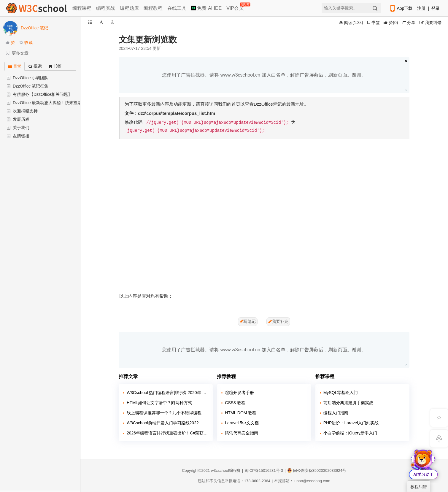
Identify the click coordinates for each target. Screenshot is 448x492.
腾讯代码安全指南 (242, 433)
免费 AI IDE (206, 8)
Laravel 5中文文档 (242, 423)
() (391, 23)
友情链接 (21, 136)
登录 (436, 8)
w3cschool (220, 470)
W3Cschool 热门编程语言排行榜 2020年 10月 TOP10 (167, 393)
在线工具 (177, 8)
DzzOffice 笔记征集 (31, 86)
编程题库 (129, 8)
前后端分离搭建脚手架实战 (348, 403)
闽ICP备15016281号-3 (264, 470)
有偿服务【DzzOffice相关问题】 (42, 94)
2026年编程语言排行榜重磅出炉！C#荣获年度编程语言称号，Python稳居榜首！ (167, 433)
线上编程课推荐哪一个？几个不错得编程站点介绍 (167, 413)
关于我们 (21, 128)
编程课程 (82, 8)
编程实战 (106, 8)
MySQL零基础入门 (341, 393)
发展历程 (21, 119)
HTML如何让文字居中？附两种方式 (159, 403)
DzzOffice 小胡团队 (31, 78)
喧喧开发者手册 (239, 393)
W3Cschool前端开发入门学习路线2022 (163, 423)
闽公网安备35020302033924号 (317, 470)
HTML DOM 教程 (241, 413)
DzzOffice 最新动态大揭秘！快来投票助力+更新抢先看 (63, 103)
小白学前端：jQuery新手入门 (350, 433)
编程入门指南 (336, 413)
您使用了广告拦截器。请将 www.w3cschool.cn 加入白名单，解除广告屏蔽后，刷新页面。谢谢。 (264, 75)
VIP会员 (235, 7)
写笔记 (248, 321)
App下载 (401, 8)
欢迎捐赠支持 (25, 111)
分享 (409, 23)
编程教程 (153, 8)
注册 (421, 8)
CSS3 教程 (235, 403)
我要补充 (278, 321)
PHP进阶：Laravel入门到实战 (351, 423)
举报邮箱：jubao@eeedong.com (302, 481)
